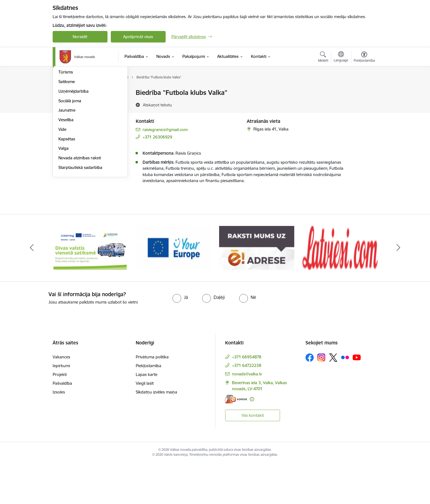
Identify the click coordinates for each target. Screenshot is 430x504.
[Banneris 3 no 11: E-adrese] (257, 289)
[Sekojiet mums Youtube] (357, 398)
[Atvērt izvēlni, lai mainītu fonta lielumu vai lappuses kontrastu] (364, 58)
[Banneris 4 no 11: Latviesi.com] (340, 289)
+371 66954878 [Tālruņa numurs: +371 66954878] (247, 398)
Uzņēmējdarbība (73, 150)
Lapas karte (147, 416)
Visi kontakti (253, 457)
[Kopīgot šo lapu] (364, 104)
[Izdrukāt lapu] (364, 90)
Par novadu (69, 93)
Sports (64, 122)
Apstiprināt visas (138, 37)
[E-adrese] (236, 440)
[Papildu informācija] (252, 440)
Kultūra (65, 112)
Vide (62, 188)
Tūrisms (66, 131)
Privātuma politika (152, 398)
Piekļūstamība (148, 407)
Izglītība (65, 102)
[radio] (180, 338)
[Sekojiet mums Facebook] (310, 399)
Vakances (61, 398)
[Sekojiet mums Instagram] (321, 399)
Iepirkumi (61, 407)
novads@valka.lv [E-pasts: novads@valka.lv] (247, 415)
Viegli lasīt (145, 424)
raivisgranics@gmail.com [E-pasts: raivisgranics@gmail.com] (165, 130)
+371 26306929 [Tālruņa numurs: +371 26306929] (157, 137)
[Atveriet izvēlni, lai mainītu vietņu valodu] (341, 57)
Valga (63, 207)
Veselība (66, 179)
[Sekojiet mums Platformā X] (333, 399)
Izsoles (59, 433)
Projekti (60, 416)
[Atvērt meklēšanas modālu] (323, 58)
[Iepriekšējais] (32, 289)
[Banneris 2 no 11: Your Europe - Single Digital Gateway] (173, 289)
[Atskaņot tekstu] (157, 105)
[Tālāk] (398, 289)
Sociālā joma (70, 160)
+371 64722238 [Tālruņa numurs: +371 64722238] (247, 407)
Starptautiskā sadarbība (80, 226)
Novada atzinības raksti (80, 217)
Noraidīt (80, 37)
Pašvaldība (62, 424)
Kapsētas (67, 198)
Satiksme (67, 141)
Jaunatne (67, 169)
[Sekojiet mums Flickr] (345, 398)
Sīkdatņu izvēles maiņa (156, 433)
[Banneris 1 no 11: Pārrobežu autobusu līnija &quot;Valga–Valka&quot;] (90, 289)
